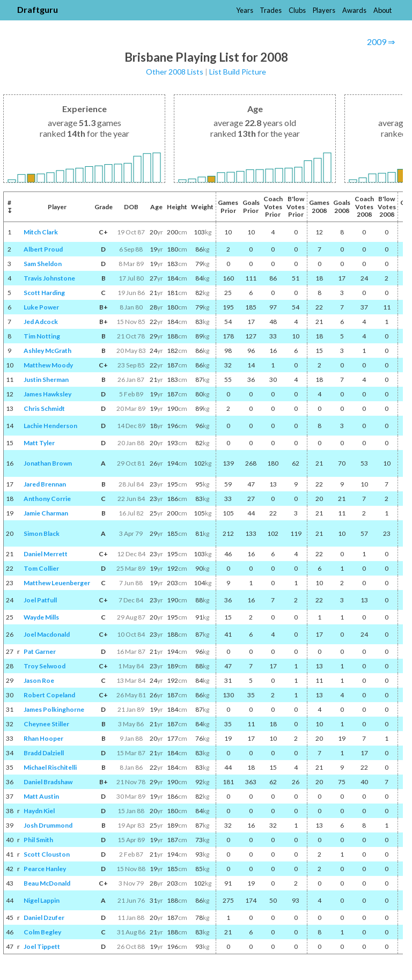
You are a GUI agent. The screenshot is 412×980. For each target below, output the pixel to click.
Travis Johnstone (49, 278)
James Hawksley (47, 394)
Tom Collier (41, 568)
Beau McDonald (47, 883)
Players (324, 10)
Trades (271, 10)
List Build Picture (238, 72)
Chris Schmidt (44, 408)
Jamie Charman (46, 513)
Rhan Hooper (43, 738)
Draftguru (38, 9)
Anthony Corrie (47, 499)
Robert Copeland (49, 695)
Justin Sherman (46, 380)
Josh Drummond (48, 825)
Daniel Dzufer (44, 918)
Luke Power (41, 307)
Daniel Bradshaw (48, 782)
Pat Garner (40, 651)
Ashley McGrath (47, 351)
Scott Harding (44, 293)
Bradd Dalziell (44, 753)
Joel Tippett (42, 946)
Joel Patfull (40, 600)
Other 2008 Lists (175, 72)
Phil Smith (38, 840)
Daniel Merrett (46, 554)
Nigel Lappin (42, 900)
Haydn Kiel (39, 811)
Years (245, 10)
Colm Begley (42, 932)
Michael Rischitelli (50, 767)
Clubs (297, 10)
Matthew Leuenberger (57, 583)
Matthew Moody (48, 365)
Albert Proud (43, 249)
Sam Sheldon (43, 264)
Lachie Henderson (50, 426)
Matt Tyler (39, 443)
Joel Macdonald (47, 634)
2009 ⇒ (381, 42)
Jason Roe (39, 680)
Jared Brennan (45, 484)
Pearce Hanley (45, 869)
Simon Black (42, 533)
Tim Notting (42, 336)
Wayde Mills (41, 617)
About (382, 10)
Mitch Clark (41, 232)
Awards (354, 10)
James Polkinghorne (54, 709)
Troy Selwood (45, 666)
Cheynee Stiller (46, 724)
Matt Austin (41, 796)
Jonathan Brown (48, 463)
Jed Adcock (41, 322)
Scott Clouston (47, 854)
